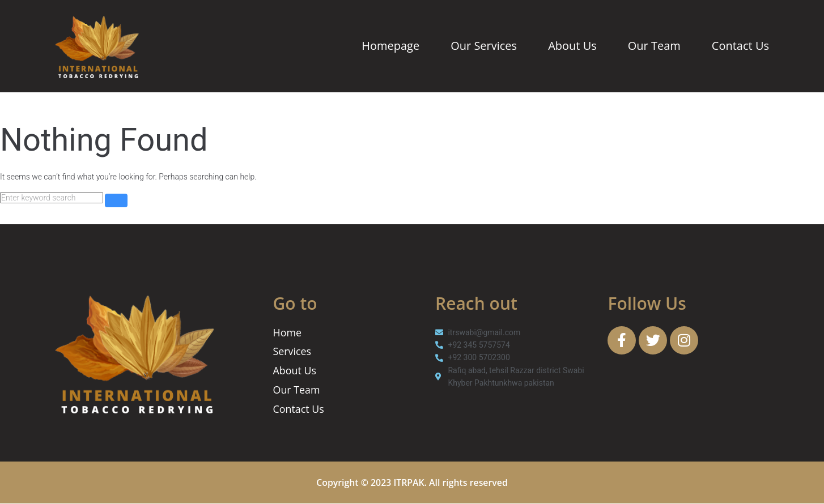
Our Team (654, 46)
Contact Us (740, 46)
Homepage (390, 46)
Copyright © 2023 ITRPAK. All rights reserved (412, 483)
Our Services (484, 46)
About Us (572, 46)
